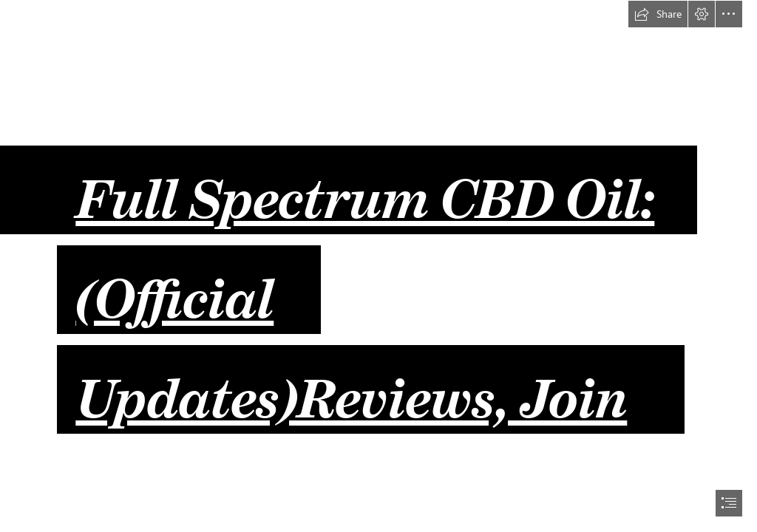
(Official (174, 286)
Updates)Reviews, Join (351, 386)
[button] (658, 14)
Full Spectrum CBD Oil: (365, 186)
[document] (378, 266)
